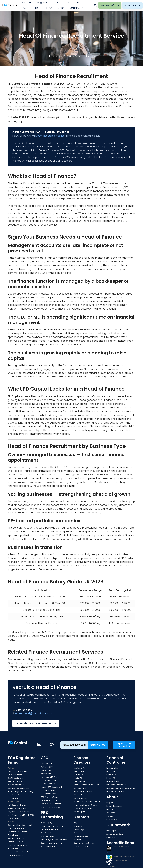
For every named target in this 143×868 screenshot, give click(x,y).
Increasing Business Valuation (54, 840)
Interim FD (78, 778)
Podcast (110, 809)
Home (51, 56)
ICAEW (104, 103)
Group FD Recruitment (83, 808)
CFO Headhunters (48, 794)
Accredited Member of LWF (121, 856)
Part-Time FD (79, 771)
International (112, 819)
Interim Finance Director (119, 566)
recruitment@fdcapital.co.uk (58, 117)
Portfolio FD (78, 775)
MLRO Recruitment (16, 781)
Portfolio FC (111, 775)
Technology (79, 830)
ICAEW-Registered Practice (50, 136)
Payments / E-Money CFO (19, 812)
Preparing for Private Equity (52, 826)
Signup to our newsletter (124, 745)
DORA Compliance (16, 828)
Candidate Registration (84, 843)
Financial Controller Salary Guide (121, 788)
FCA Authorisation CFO (18, 818)
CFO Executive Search (50, 797)
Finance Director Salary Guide (86, 785)
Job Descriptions (81, 836)
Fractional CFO (105, 663)
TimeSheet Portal (81, 846)
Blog (76, 823)
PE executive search (82, 535)
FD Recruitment (80, 795)
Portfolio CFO (46, 770)
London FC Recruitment (116, 785)
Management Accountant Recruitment (56, 667)
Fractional (78, 826)
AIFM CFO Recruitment (17, 808)
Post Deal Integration (50, 833)
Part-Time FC (112, 771)
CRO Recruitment (15, 775)
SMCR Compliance (16, 838)
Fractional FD (79, 768)
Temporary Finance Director (85, 805)
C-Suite (77, 833)
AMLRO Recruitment (16, 785)
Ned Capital (112, 837)
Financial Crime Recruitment (20, 852)
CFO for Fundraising (49, 830)
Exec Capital (112, 831)
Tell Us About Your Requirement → (36, 723)
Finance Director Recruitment (99, 221)
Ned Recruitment (48, 846)
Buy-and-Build (47, 836)
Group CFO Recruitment (51, 804)
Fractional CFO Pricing (50, 777)
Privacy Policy (79, 840)
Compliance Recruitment (19, 788)
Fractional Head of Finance (119, 636)
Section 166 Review (16, 842)
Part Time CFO (47, 767)
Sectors (110, 816)
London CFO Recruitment (51, 787)
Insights (110, 803)
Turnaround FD (80, 781)
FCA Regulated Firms (17, 805)
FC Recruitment (113, 781)
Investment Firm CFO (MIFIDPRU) (21, 815)
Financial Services (16, 855)
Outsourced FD (80, 788)
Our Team (111, 813)
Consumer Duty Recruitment (20, 825)
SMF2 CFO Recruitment (17, 771)
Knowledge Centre (114, 806)
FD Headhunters (80, 798)
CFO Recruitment (48, 790)
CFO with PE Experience (50, 807)
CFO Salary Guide (39, 636)
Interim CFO (46, 774)
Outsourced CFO (84, 663)
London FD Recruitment (83, 791)
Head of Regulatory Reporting (21, 791)
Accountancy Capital (116, 834)
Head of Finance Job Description (101, 667)
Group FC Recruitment (116, 791)
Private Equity (46, 823)
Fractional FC (112, 768)
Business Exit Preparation (51, 843)
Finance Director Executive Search (88, 802)
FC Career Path (26, 671)
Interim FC (111, 778)
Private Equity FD (80, 812)
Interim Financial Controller (83, 566)
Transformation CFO (49, 800)
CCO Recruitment (15, 778)
